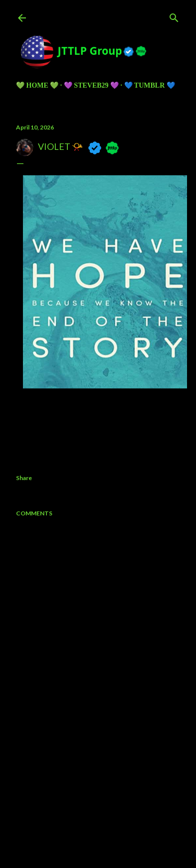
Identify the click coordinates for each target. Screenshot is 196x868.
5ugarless (123, 823)
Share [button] (24, 478)
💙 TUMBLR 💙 (150, 85)
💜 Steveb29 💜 (91, 85)
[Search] (174, 16)
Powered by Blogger (98, 804)
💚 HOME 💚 (37, 85)
